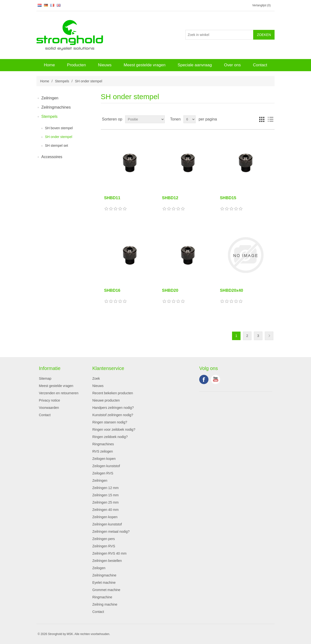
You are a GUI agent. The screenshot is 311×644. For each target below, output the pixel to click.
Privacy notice (49, 400)
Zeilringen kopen (105, 517)
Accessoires (52, 157)
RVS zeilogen (103, 451)
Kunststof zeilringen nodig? (113, 415)
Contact (260, 65)
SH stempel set (56, 146)
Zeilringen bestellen (107, 561)
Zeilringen (50, 98)
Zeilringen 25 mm (105, 502)
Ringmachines (103, 444)
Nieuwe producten (106, 400)
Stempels (62, 81)
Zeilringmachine (104, 575)
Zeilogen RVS (103, 473)
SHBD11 (112, 198)
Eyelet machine (104, 583)
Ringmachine (102, 597)
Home (49, 65)
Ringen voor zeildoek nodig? (114, 429)
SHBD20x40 (231, 290)
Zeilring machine (105, 604)
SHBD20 (170, 290)
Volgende (269, 336)
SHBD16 (112, 290)
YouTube (216, 379)
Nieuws (105, 65)
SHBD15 (228, 198)
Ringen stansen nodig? (110, 422)
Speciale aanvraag (195, 65)
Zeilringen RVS (104, 546)
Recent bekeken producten (113, 393)
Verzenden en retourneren (59, 393)
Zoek (96, 378)
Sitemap (45, 378)
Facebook (204, 379)
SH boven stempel (59, 128)
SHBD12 (170, 198)
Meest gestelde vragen (145, 65)
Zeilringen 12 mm (105, 488)
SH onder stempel (59, 137)
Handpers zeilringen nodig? (113, 408)
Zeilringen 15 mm (105, 495)
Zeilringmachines (56, 107)
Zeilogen (99, 568)
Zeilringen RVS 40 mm (109, 553)
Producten (77, 65)
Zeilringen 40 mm (105, 510)
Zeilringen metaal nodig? (111, 532)
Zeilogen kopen (104, 459)
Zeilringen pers (104, 539)
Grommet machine (106, 590)
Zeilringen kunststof (107, 524)
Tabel (262, 119)
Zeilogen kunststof (106, 466)
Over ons (232, 65)
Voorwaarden (49, 408)
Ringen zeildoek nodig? (110, 437)
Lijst (270, 119)
